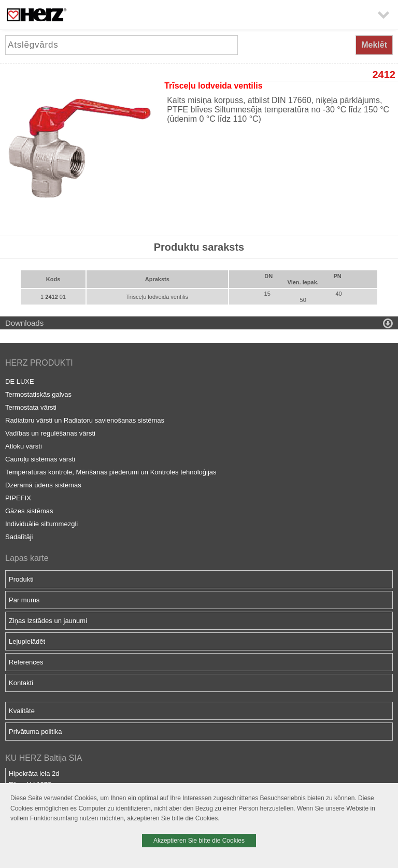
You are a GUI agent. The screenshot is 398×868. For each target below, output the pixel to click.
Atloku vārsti (24, 446)
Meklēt (374, 45)
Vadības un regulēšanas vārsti (50, 433)
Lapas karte (27, 558)
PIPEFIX (18, 498)
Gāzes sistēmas (29, 511)
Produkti (21, 579)
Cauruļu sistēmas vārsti (40, 459)
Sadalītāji (19, 537)
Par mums (24, 600)
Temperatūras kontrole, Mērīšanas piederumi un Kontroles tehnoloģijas (111, 472)
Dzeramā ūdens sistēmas (43, 485)
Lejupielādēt (27, 641)
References (26, 662)
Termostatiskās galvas (38, 394)
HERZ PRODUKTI (39, 363)
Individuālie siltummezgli (41, 524)
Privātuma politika (35, 732)
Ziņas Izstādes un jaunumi (48, 621)
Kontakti (21, 683)
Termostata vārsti (31, 407)
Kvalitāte (22, 711)
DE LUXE (20, 381)
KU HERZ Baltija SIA (44, 758)
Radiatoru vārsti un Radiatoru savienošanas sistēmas (85, 420)
